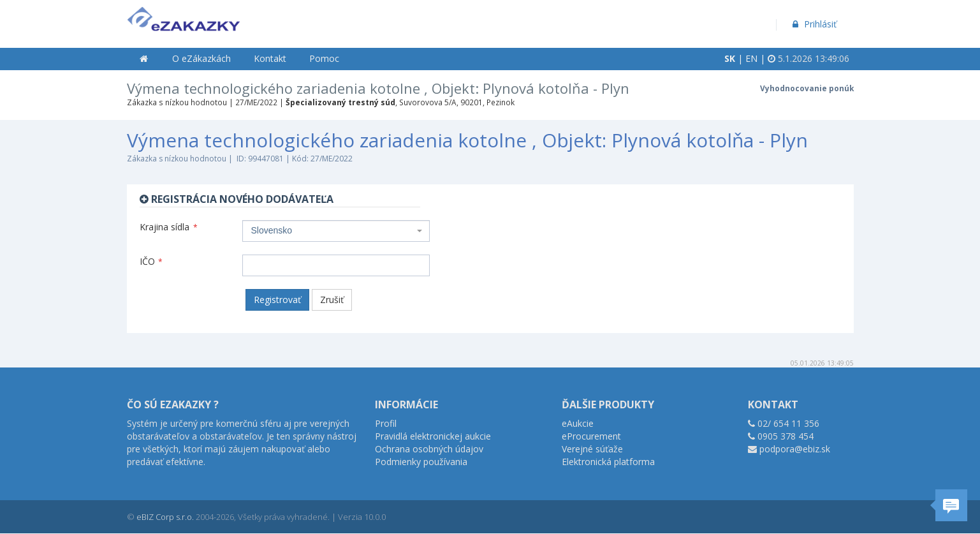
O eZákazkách (201, 58)
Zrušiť (332, 300)
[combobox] (336, 231)
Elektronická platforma (608, 462)
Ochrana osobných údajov (429, 449)
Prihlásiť (813, 24)
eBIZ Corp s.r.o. (165, 517)
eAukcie (578, 423)
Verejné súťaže (592, 449)
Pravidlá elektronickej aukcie (433, 436)
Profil (386, 423)
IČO (151, 261)
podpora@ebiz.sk (795, 449)
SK (730, 58)
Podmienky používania (421, 462)
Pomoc (324, 58)
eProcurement (591, 436)
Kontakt (270, 58)
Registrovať (277, 300)
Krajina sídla (169, 227)
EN (751, 58)
